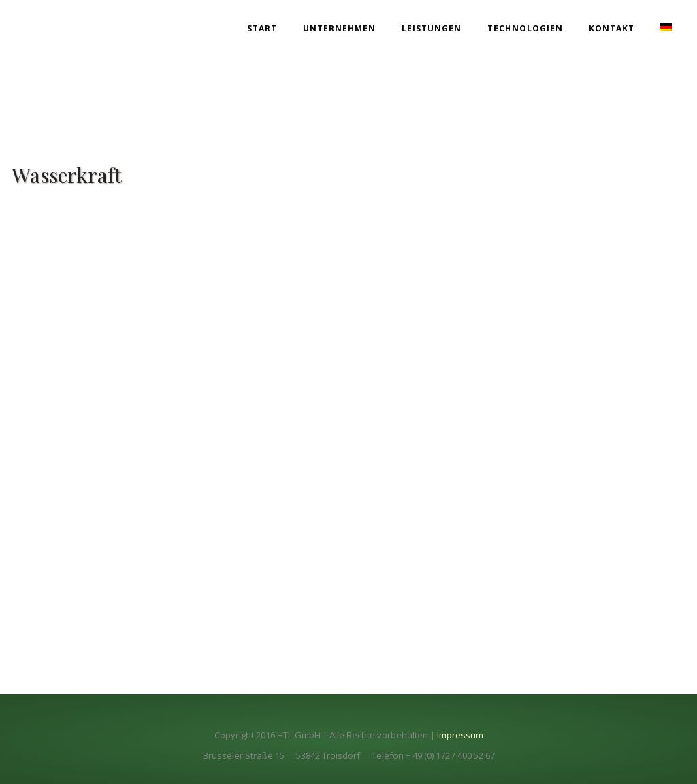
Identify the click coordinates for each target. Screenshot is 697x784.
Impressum (460, 735)
